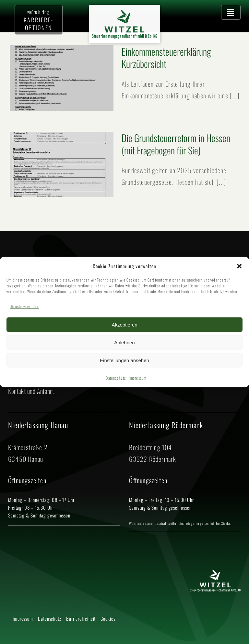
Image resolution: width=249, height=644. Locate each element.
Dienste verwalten (24, 306)
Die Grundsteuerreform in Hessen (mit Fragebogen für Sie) (176, 144)
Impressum (138, 378)
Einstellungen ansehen (124, 360)
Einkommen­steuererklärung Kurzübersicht (166, 57)
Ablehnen (124, 342)
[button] (239, 266)
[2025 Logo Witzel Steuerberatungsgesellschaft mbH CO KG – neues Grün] (124, 13)
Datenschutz (116, 378)
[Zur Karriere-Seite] (39, 20)
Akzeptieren (124, 324)
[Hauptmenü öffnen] (231, 12)
